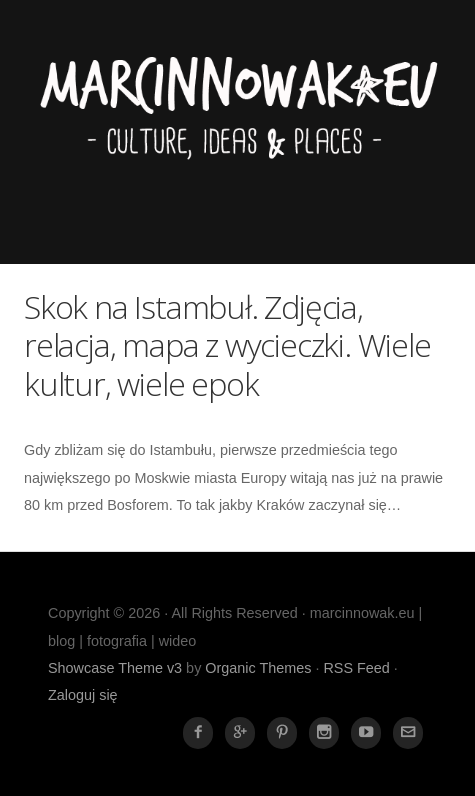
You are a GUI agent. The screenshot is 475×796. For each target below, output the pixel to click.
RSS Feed (356, 668)
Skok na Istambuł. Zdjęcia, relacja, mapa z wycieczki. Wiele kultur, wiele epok (227, 345)
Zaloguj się (83, 695)
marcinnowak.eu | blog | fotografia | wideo (237, 126)
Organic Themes (258, 668)
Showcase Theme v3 (115, 668)
